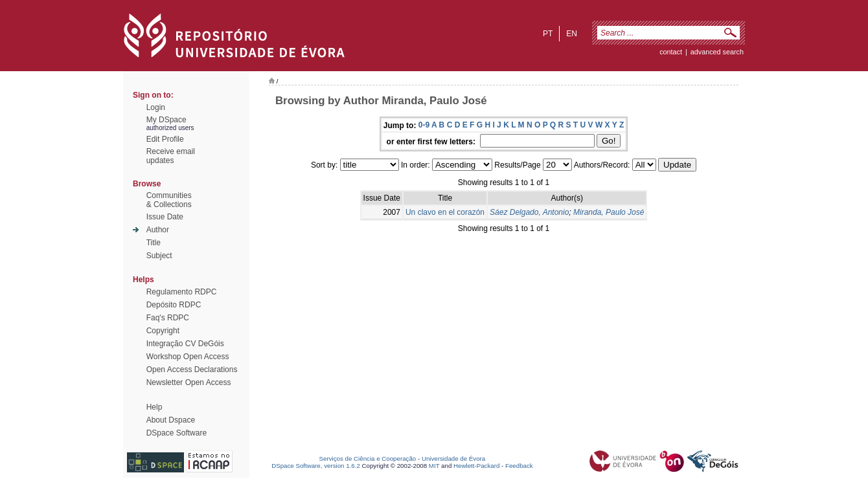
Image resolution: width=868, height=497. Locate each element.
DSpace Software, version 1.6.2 (316, 466)
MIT (434, 466)
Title (154, 243)
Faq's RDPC (168, 318)
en (572, 34)
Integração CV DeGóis (185, 344)
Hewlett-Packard (476, 466)
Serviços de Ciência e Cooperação (368, 458)
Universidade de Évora (453, 458)
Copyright (163, 331)
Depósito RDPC (174, 305)
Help (154, 407)
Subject (159, 256)
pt (548, 34)
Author (158, 230)
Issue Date (165, 217)
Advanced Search (717, 52)
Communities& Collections (169, 200)
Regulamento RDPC (182, 292)
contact (671, 52)
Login (156, 107)
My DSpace (166, 120)
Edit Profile (165, 139)
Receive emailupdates (171, 156)
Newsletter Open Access (189, 382)
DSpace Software (177, 433)
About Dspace (171, 420)
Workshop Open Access (188, 357)
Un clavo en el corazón (445, 212)
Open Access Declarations (192, 370)
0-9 (424, 125)
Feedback (519, 466)
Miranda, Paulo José (609, 212)
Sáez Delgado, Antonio (529, 212)
